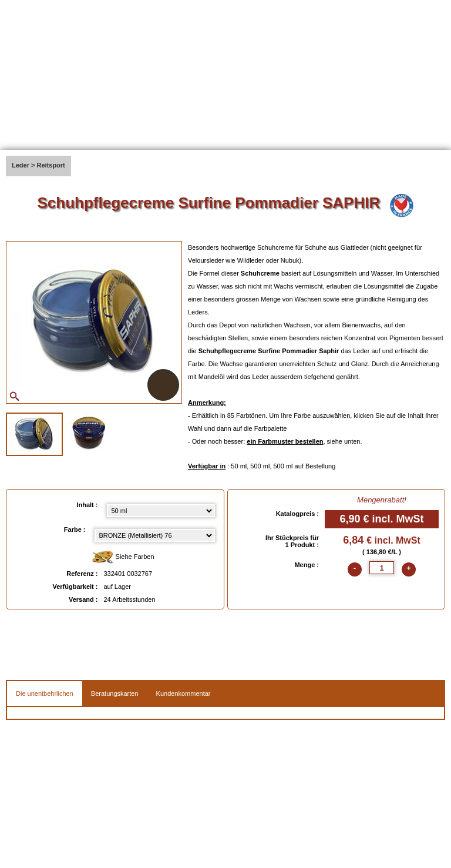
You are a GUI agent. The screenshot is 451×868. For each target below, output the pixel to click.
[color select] (155, 535)
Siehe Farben (123, 557)
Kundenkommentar (184, 693)
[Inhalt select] (161, 511)
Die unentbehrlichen (45, 693)
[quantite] (382, 568)
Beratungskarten (115, 693)
